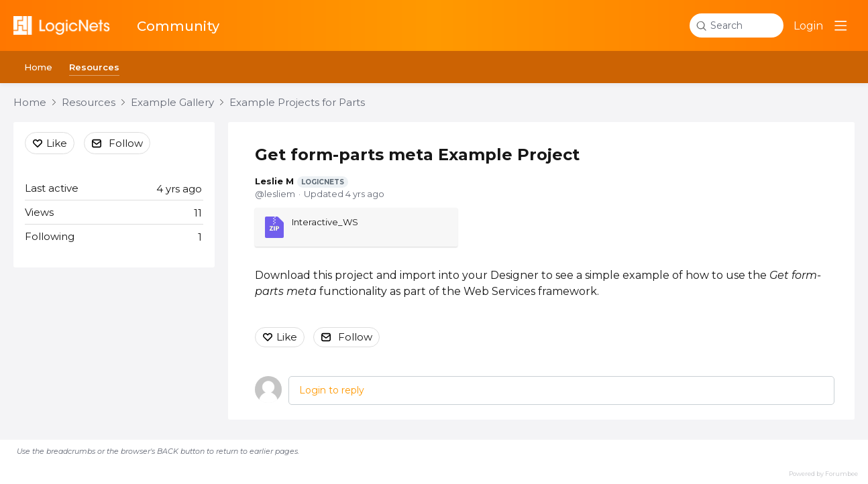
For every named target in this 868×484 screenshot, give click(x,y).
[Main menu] (840, 25)
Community (178, 26)
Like (287, 337)
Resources (94, 67)
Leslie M (302, 182)
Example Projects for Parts (297, 103)
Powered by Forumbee (823, 474)
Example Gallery (172, 103)
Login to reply (332, 390)
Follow (355, 337)
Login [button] (808, 26)
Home (38, 67)
